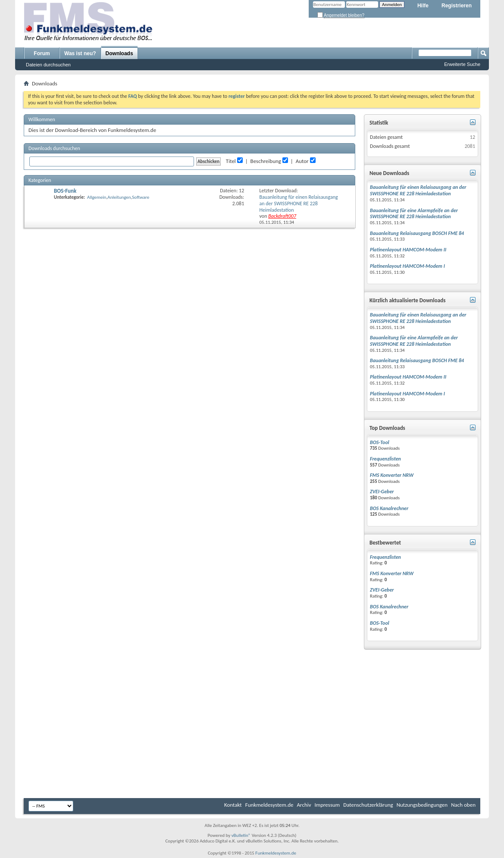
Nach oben (463, 805)
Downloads (119, 53)
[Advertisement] (252, 731)
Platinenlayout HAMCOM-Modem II (408, 250)
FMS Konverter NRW (392, 475)
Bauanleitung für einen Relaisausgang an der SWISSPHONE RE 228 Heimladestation (299, 204)
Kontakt (233, 805)
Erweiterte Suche (462, 64)
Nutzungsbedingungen (422, 805)
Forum (42, 53)
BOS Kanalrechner (389, 508)
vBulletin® (241, 835)
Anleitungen (119, 197)
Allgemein (97, 197)
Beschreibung (266, 161)
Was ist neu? (80, 53)
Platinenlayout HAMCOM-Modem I (407, 266)
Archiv (304, 805)
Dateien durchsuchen (48, 65)
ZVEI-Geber (382, 492)
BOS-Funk (65, 191)
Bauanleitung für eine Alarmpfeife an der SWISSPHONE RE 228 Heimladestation (414, 214)
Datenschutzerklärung (368, 805)
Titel (231, 161)
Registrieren (457, 6)
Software (141, 197)
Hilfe (423, 6)
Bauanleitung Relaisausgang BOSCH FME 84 (417, 233)
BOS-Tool (380, 442)
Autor (302, 161)
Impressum (327, 805)
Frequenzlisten (385, 459)
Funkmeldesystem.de (269, 805)
